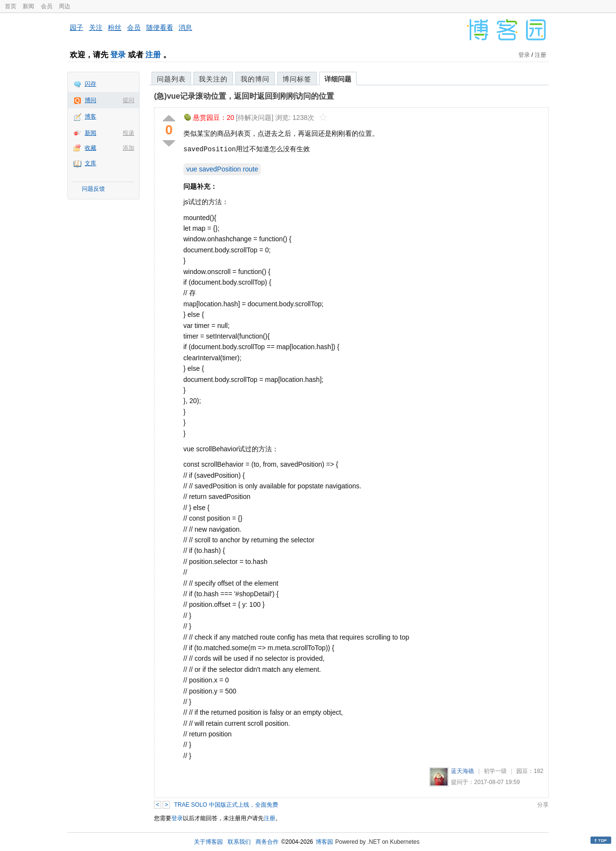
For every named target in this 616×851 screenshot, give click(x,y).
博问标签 (297, 79)
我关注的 (213, 79)
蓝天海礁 (462, 771)
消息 (185, 27)
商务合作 (267, 842)
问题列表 (171, 79)
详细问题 (338, 79)
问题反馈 (93, 189)
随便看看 (160, 27)
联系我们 (239, 842)
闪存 (90, 84)
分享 (543, 805)
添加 (128, 148)
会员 (47, 6)
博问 (90, 100)
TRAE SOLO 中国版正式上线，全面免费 (226, 805)
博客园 (324, 842)
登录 (118, 55)
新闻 (28, 6)
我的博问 (255, 79)
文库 (90, 163)
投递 (128, 133)
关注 (96, 27)
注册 (153, 55)
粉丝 (115, 27)
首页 (11, 6)
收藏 (90, 148)
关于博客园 (208, 842)
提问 (128, 100)
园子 (77, 27)
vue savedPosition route (222, 169)
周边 (64, 6)
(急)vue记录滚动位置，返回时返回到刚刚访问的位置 (244, 96)
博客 (90, 117)
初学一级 (495, 771)
